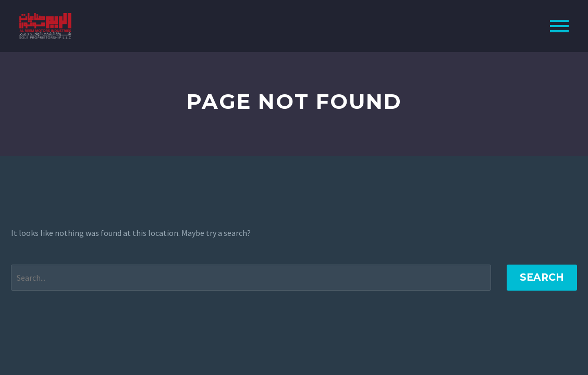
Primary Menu (559, 26)
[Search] (251, 278)
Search (542, 277)
